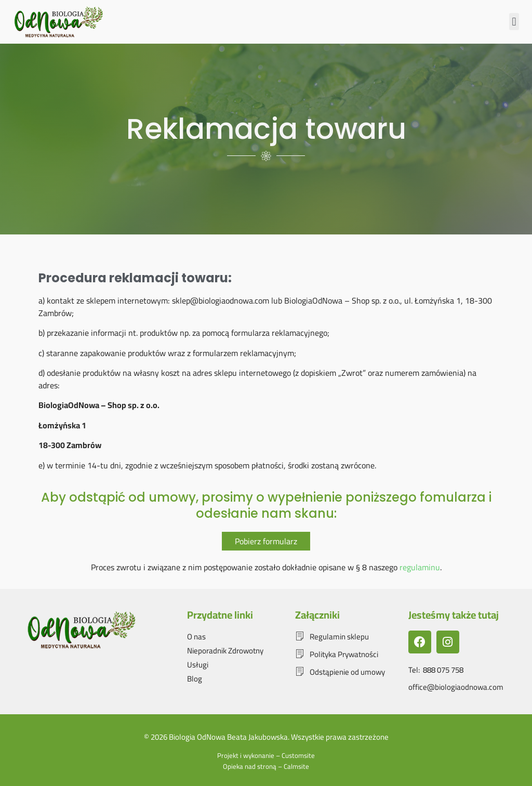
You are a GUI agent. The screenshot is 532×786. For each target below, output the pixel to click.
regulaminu (420, 567)
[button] (514, 22)
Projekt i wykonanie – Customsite (266, 755)
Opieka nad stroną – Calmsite (266, 766)
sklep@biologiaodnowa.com (221, 300)
